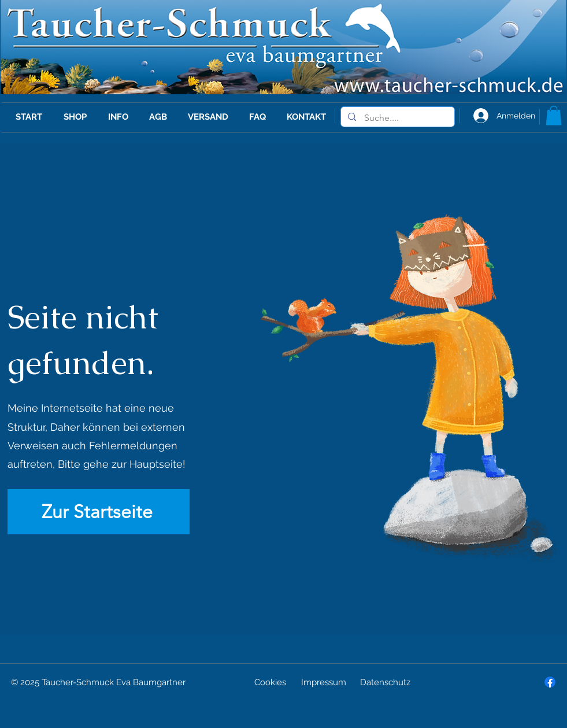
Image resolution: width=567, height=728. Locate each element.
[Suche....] (397, 118)
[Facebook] (550, 682)
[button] (554, 115)
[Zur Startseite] (99, 512)
